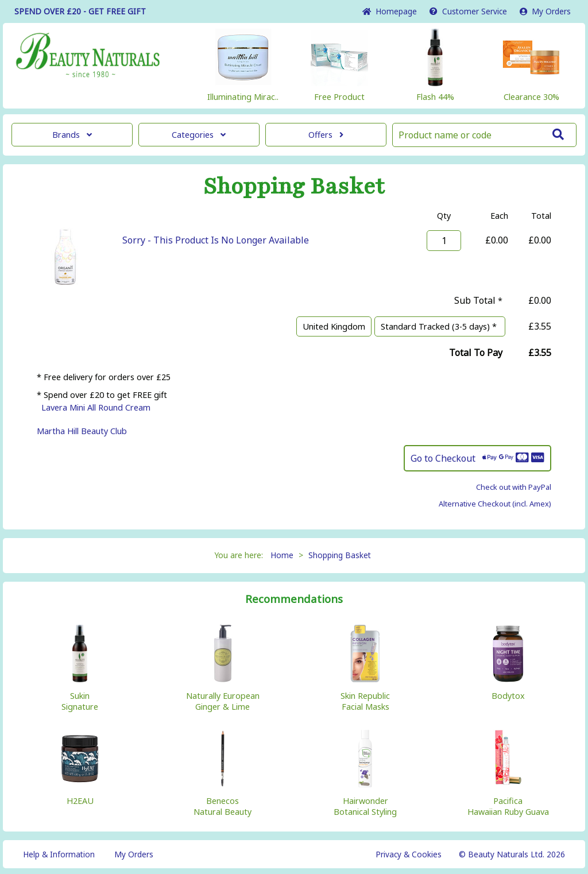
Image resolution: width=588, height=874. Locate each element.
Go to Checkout (477, 458)
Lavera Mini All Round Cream (96, 407)
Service (468, 11)
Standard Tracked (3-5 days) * (440, 326)
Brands (72, 135)
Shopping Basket (340, 555)
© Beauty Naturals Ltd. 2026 (512, 854)
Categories (199, 135)
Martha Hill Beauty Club (82, 431)
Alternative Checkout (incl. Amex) (495, 504)
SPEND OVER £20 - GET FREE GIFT (80, 11)
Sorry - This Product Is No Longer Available (216, 240)
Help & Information (59, 854)
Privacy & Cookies (409, 854)
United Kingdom (334, 326)
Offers (326, 135)
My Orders (545, 11)
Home (390, 11)
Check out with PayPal (514, 487)
